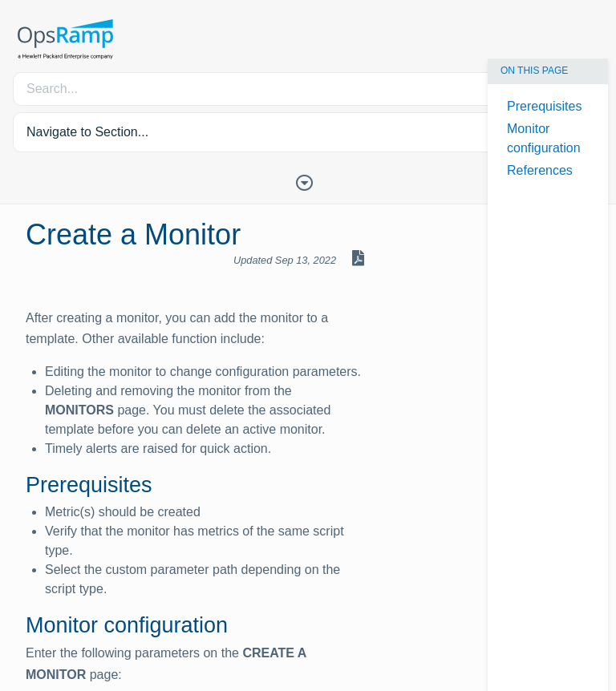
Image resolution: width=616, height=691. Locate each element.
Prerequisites (544, 106)
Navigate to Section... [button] (87, 132)
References (540, 170)
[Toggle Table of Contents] (308, 181)
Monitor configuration (544, 138)
